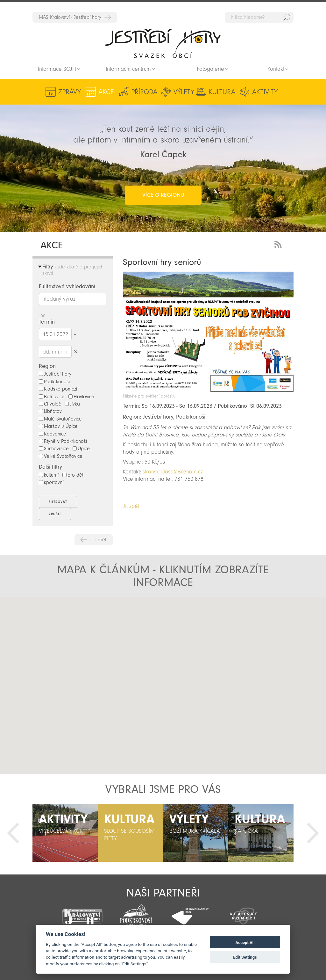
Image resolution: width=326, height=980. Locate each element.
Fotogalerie (210, 69)
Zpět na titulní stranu (163, 43)
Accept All (245, 943)
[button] (97, 658)
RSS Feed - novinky (279, 244)
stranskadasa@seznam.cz (173, 472)
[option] (65, 833)
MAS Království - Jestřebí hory (70, 17)
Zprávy (70, 92)
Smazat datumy (76, 351)
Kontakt (276, 69)
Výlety (184, 92)
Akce (106, 92)
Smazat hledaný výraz (43, 316)
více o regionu (163, 195)
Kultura (222, 92)
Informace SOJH (57, 69)
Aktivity (265, 92)
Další (313, 833)
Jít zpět (99, 540)
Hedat (287, 17)
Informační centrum (128, 69)
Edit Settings (245, 957)
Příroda (144, 92)
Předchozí (13, 833)
